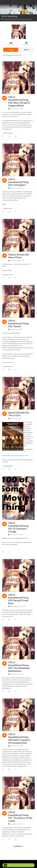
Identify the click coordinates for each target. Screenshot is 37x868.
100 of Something (9, 16)
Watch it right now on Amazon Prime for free (15, 455)
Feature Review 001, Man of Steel (19, 256)
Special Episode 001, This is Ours (19, 414)
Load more (19, 846)
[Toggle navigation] (35, 7)
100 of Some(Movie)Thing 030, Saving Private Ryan (18, 599)
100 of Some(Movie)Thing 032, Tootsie (18, 324)
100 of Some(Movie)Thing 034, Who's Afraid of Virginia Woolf (19, 101)
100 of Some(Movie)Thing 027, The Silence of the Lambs (20, 816)
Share (11, 50)
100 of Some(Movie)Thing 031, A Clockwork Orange (18, 527)
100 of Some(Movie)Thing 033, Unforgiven (18, 182)
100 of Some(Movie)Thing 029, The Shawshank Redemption (19, 667)
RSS (26, 50)
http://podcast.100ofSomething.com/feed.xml (16, 19)
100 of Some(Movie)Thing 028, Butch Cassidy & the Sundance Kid (19, 738)
